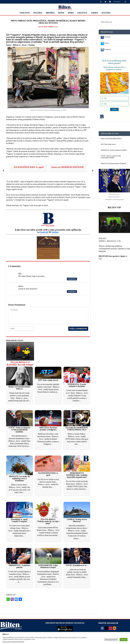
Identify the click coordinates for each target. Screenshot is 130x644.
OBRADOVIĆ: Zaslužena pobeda (19, 566)
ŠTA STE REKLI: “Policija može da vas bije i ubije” (48, 521)
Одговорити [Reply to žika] (72, 279)
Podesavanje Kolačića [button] (111, 640)
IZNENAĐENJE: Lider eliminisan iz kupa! (48, 566)
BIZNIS (61, 13)
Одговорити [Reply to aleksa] (72, 292)
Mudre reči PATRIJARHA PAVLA (19, 388)
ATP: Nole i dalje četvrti (48, 380)
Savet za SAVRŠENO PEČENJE (68, 167)
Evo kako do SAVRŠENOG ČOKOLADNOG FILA (77, 429)
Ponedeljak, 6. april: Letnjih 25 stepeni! (19, 520)
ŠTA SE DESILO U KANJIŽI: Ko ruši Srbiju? (20, 363)
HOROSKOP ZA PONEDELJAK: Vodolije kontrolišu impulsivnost (77, 475)
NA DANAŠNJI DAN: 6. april (29, 167)
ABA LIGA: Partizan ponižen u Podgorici (48, 429)
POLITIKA (38, 13)
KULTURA (106, 13)
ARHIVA (51, 27)
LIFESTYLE (82, 13)
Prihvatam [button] (124, 640)
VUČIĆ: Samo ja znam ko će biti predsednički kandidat (19, 430)
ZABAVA (94, 13)
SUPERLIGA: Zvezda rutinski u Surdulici (77, 385)
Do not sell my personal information (13, 642)
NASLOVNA (25, 13)
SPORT (71, 13)
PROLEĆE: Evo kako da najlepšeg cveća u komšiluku (19, 479)
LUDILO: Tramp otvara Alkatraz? (77, 520)
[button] (3, 171)
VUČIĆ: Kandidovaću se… (77, 565)
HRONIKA (50, 13)
